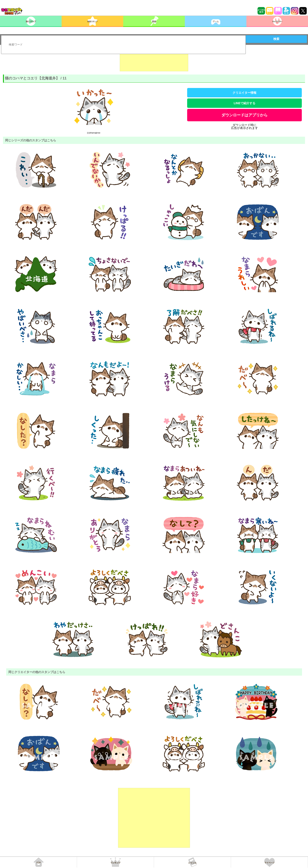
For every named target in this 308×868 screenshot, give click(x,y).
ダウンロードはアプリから (244, 115)
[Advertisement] (154, 61)
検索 (276, 39)
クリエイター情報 (244, 93)
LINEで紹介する (244, 103)
